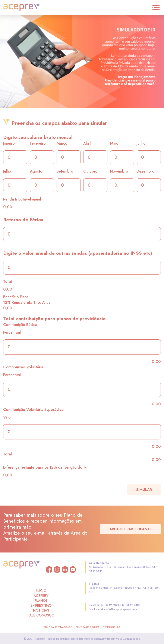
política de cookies (87, 627)
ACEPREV (41, 596)
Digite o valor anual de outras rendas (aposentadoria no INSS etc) (78, 253)
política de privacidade (58, 627)
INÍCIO (41, 591)
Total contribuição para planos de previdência (54, 318)
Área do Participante (131, 529)
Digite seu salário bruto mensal (38, 137)
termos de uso (112, 627)
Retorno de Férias (23, 220)
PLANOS (41, 601)
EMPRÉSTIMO (41, 605)
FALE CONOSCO (41, 615)
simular (144, 490)
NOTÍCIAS (41, 610)
